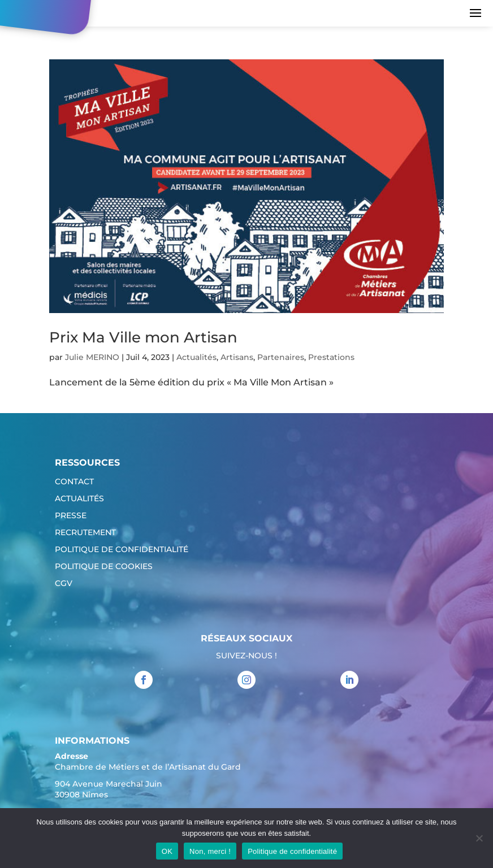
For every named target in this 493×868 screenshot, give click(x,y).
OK (167, 851)
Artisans (237, 357)
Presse (71, 516)
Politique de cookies (104, 567)
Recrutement (85, 533)
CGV (64, 584)
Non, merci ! (210, 851)
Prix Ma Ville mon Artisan (143, 337)
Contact (74, 482)
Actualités (196, 357)
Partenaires (281, 357)
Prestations (331, 357)
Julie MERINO (92, 357)
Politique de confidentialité (122, 550)
